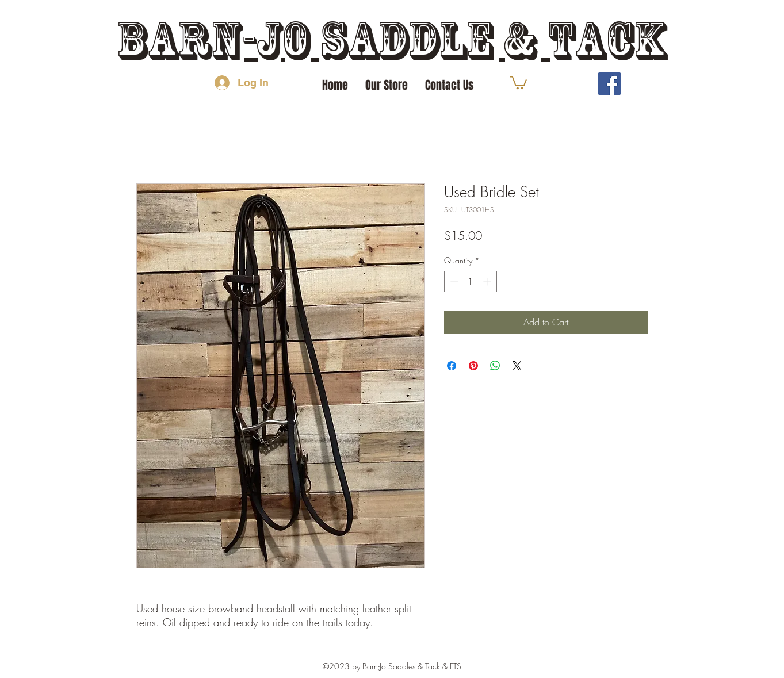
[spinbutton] (471, 281)
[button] (518, 82)
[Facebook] (609, 84)
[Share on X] (517, 366)
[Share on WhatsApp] (495, 366)
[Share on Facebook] (452, 366)
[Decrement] (453, 281)
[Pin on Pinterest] (473, 366)
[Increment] (488, 281)
